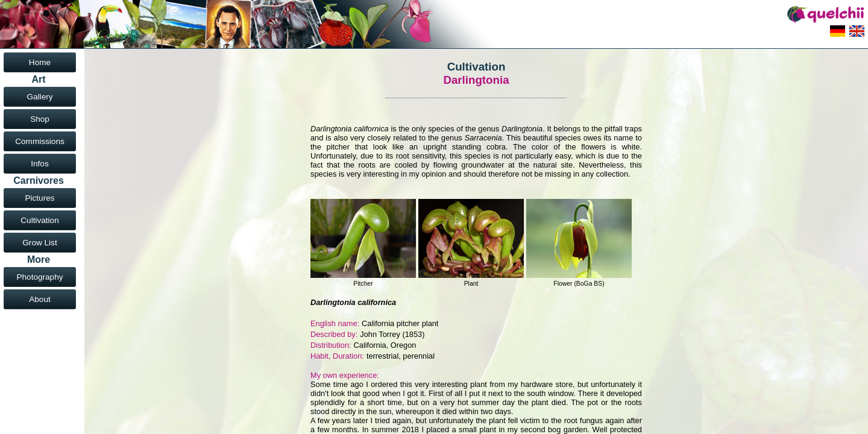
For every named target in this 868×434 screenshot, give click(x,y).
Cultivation (39, 220)
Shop (40, 119)
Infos (39, 164)
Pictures (39, 198)
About (40, 299)
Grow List (39, 243)
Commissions (40, 141)
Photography (39, 277)
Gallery (39, 97)
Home (40, 62)
